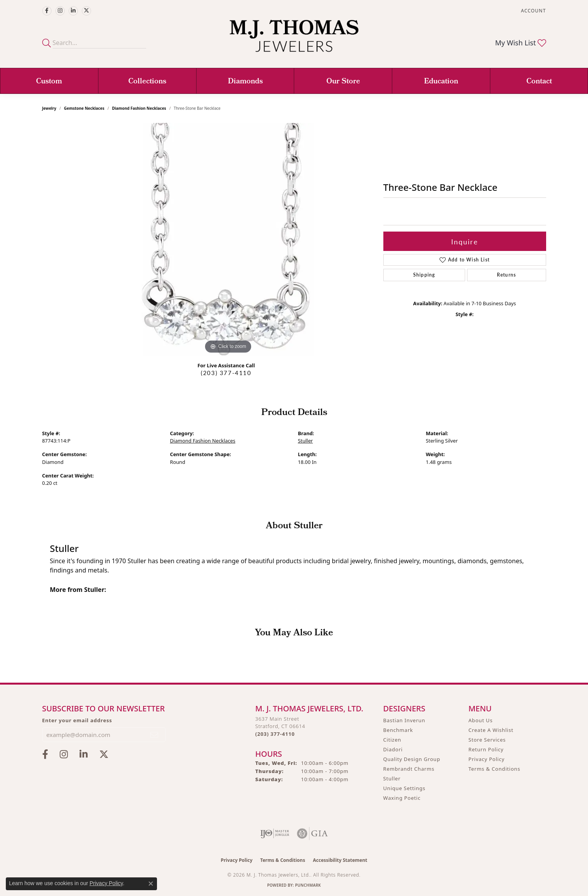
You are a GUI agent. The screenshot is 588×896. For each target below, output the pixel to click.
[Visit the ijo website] (275, 834)
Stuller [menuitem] (392, 778)
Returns (506, 275)
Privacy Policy (487, 759)
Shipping (424, 275)
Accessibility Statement (340, 860)
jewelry (49, 108)
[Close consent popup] (151, 884)
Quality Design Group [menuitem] (412, 759)
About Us (481, 720)
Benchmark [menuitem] (398, 730)
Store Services (487, 740)
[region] (228, 239)
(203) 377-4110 (226, 373)
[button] (533, 11)
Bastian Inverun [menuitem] (404, 720)
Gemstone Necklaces (84, 108)
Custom (49, 82)
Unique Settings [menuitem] (404, 788)
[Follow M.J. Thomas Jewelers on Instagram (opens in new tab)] (60, 11)
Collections (147, 82)
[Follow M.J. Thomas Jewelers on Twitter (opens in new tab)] (86, 11)
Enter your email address (77, 720)
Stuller (306, 441)
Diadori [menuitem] (393, 749)
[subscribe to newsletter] (155, 735)
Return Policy (486, 749)
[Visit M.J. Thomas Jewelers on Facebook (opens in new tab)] (47, 11)
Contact (539, 82)
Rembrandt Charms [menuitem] (409, 769)
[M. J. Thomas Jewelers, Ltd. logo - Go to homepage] (294, 40)
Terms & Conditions (495, 769)
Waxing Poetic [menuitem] (402, 798)
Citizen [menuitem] (392, 740)
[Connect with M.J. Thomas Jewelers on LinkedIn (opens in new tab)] (73, 11)
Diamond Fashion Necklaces (139, 108)
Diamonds (245, 82)
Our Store (343, 82)
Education (441, 82)
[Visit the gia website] (312, 834)
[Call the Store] (275, 734)
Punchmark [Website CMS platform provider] (308, 885)
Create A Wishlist (491, 730)
